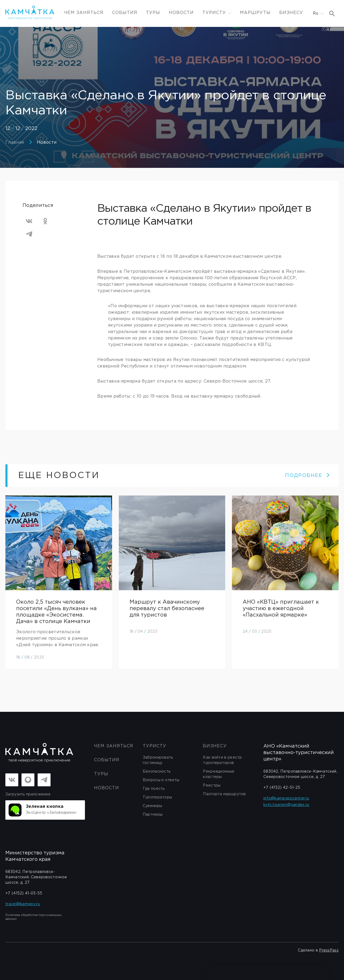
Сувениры (152, 806)
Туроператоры (157, 797)
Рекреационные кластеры (219, 774)
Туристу (155, 746)
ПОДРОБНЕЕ (308, 476)
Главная (15, 142)
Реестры (212, 786)
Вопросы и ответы (161, 780)
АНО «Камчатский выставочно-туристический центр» (299, 753)
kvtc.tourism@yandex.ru (286, 805)
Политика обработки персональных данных (33, 917)
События (125, 13)
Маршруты (255, 13)
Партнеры (153, 815)
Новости (181, 13)
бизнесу (215, 746)
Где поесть (154, 789)
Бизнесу (291, 13)
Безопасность (157, 772)
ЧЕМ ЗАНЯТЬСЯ (84, 13)
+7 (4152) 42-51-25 (282, 788)
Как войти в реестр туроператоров (222, 760)
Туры (153, 13)
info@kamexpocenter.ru (286, 798)
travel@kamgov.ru (23, 904)
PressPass (329, 950)
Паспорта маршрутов (224, 794)
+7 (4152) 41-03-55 (24, 893)
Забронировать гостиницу (158, 760)
